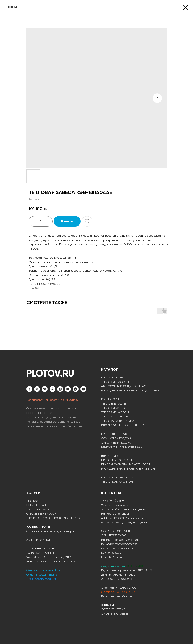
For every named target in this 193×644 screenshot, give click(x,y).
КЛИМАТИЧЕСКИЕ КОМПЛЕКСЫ (122, 447)
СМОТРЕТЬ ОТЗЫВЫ (114, 614)
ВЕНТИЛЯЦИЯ (110, 456)
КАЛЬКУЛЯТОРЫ (38, 527)
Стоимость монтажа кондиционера (50, 531)
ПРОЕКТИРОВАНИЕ (39, 509)
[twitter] (37, 389)
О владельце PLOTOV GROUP (121, 592)
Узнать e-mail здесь (114, 505)
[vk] (45, 389)
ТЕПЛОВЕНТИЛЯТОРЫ (116, 416)
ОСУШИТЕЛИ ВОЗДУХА (116, 438)
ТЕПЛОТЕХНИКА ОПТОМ (117, 482)
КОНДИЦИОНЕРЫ (112, 377)
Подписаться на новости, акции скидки (52, 400)
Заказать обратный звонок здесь (123, 509)
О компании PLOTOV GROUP (120, 588)
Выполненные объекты (116, 596)
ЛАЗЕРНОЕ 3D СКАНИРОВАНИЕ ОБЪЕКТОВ (54, 518)
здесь (126, 514)
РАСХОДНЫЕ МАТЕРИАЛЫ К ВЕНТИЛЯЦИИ (129, 469)
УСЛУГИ (34, 493)
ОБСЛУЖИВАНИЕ (38, 505)
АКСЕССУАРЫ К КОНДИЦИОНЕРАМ (124, 386)
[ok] (52, 389)
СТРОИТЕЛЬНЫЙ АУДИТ (42, 514)
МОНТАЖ (32, 501)
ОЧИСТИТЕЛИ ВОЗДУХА (117, 443)
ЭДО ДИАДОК (135, 566)
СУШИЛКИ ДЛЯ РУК (114, 434)
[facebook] (29, 389)
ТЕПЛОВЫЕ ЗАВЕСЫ (114, 408)
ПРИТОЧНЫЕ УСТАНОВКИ (118, 460)
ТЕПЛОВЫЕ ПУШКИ (114, 404)
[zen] (83, 389)
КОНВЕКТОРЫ (110, 399)
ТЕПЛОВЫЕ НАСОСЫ (115, 382)
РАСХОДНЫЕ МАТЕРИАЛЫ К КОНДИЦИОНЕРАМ (132, 391)
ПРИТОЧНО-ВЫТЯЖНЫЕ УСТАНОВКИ (125, 464)
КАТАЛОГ (110, 370)
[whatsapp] (76, 389)
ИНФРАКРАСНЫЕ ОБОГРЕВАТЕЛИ (123, 425)
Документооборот (113, 566)
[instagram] (60, 389)
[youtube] (68, 389)
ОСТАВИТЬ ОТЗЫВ (113, 609)
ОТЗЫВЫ (108, 605)
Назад (13, 7)
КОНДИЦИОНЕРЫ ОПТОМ (118, 477)
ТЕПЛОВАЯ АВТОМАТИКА (118, 421)
